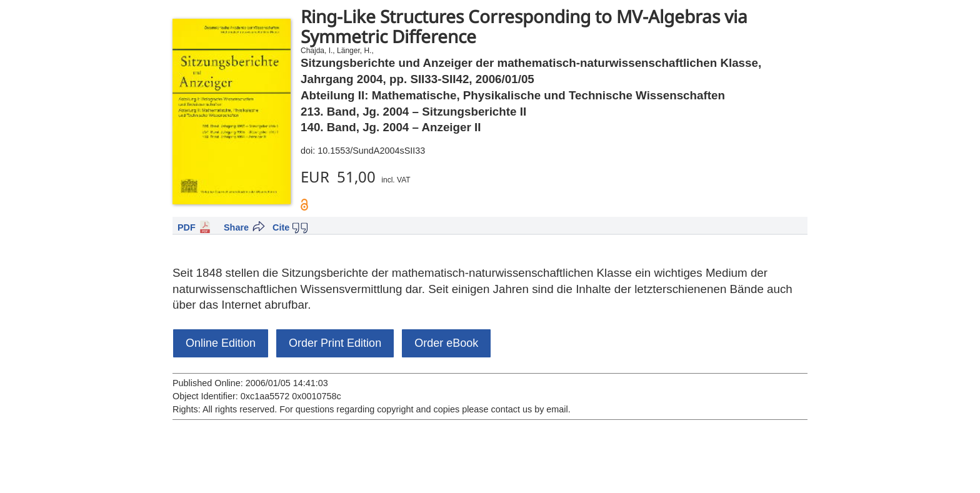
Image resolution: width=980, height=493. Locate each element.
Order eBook (446, 343)
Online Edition (221, 343)
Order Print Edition (335, 343)
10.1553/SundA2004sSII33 (371, 151)
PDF (187, 227)
